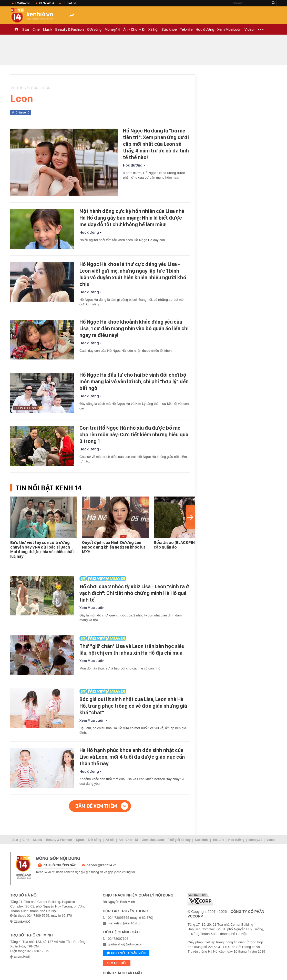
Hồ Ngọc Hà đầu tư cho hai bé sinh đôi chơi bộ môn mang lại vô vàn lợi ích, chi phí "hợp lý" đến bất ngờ (134, 381)
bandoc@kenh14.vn (102, 865)
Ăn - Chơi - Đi (134, 29)
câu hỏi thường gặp (60, 865)
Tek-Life (218, 840)
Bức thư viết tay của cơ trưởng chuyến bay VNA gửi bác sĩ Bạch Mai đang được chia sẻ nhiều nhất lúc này (42, 549)
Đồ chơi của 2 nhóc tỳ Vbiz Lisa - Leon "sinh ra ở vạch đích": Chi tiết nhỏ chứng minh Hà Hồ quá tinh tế (134, 593)
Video (249, 29)
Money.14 (112, 29)
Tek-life (186, 29)
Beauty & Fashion (70, 29)
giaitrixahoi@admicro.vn (126, 944)
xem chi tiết (117, 963)
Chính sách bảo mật (123, 973)
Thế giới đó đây (179, 840)
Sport (80, 840)
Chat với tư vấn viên (126, 953)
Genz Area (47, 3)
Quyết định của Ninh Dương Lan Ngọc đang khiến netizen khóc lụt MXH (114, 547)
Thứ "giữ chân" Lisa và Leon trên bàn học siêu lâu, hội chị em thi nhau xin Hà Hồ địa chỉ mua (132, 649)
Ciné (36, 29)
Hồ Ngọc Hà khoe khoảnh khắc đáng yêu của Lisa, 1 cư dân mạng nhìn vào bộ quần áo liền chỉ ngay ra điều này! (134, 328)
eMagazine (23, 3)
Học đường (205, 29)
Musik (48, 29)
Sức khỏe (169, 29)
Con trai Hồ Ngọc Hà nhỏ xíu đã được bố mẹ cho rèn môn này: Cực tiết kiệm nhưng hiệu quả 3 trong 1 (134, 435)
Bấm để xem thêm (96, 806)
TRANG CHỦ (16, 29)
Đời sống (94, 29)
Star (26, 29)
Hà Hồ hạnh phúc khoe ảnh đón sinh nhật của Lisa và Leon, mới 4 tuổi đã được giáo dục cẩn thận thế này (132, 757)
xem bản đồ (22, 922)
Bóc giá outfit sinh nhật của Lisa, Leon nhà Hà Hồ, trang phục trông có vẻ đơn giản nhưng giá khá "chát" (133, 706)
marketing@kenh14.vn (125, 923)
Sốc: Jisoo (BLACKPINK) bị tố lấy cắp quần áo (184, 545)
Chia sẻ (23, 112)
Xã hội (153, 29)
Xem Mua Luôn (229, 29)
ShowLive (70, 3)
